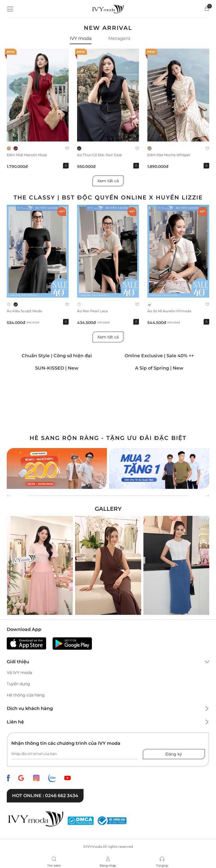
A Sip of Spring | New (159, 368)
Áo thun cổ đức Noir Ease (99, 155)
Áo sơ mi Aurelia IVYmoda (169, 311)
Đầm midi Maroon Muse (27, 155)
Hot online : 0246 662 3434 (45, 796)
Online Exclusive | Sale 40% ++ (159, 356)
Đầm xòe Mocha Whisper (169, 155)
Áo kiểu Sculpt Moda (24, 311)
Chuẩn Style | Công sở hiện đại (57, 356)
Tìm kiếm (54, 866)
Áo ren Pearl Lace (92, 311)
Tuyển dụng (18, 684)
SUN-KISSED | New (57, 368)
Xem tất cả (108, 181)
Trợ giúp (162, 866)
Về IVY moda (19, 673)
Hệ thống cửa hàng (26, 695)
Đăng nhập (108, 866)
